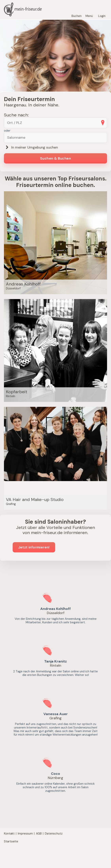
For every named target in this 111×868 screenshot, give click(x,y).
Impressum (25, 834)
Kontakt (9, 834)
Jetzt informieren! (34, 547)
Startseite (11, 841)
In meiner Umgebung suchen (31, 147)
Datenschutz (54, 834)
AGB (39, 834)
